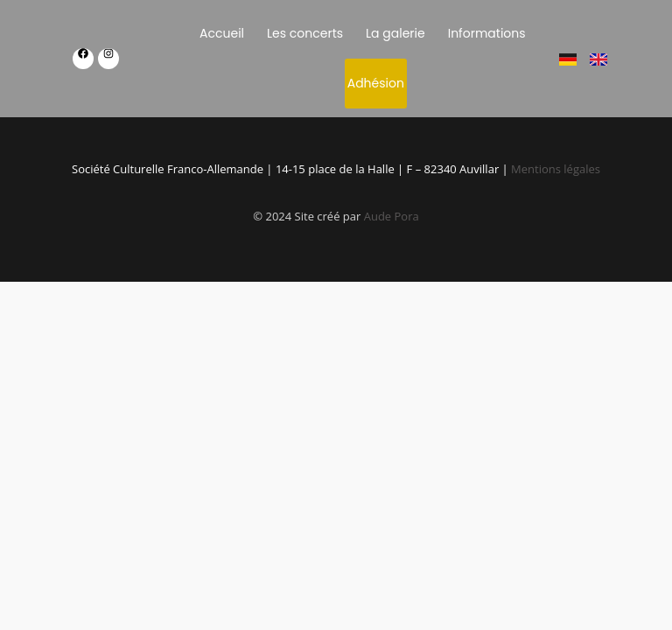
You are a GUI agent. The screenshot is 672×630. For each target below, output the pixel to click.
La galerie (395, 33)
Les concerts (305, 33)
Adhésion (376, 83)
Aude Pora (392, 216)
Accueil (222, 33)
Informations (487, 33)
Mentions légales (556, 169)
